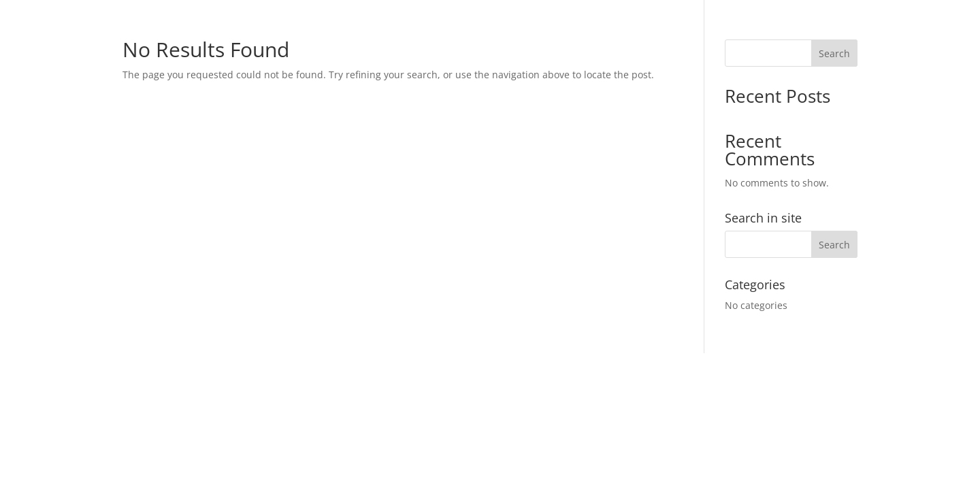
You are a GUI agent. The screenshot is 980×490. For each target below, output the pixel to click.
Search (834, 53)
